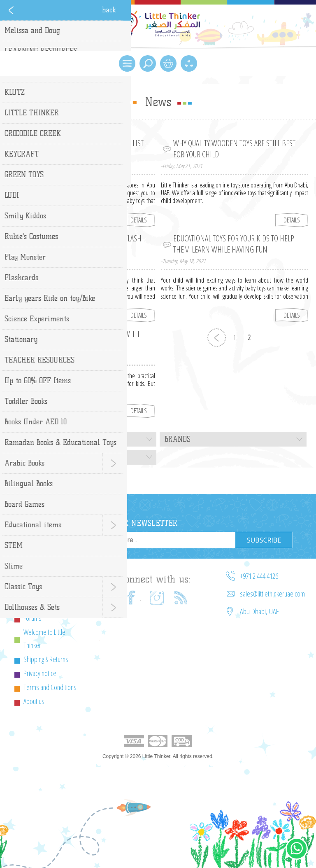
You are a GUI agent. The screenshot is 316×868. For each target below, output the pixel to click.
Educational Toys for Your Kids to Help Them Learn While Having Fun (234, 244)
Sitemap (34, 590)
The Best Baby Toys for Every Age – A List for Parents (82, 149)
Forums (33, 618)
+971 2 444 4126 (259, 576)
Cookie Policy (39, 604)
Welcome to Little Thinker (44, 639)
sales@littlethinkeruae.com (272, 594)
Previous (217, 338)
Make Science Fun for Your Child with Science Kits (80, 339)
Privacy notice (40, 673)
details (139, 220)
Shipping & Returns (46, 659)
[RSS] (181, 598)
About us (34, 701)
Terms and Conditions (50, 687)
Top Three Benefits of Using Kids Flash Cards (81, 244)
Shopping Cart (168, 63)
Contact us (36, 576)
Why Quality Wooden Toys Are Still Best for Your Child (234, 149)
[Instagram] (157, 598)
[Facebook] (132, 598)
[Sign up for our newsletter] (153, 540)
